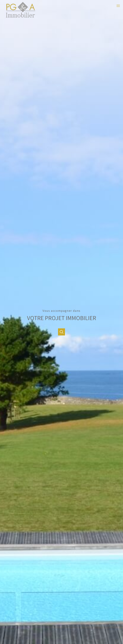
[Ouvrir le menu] (119, 6)
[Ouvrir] (62, 332)
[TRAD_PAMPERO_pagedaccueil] (21, 17)
